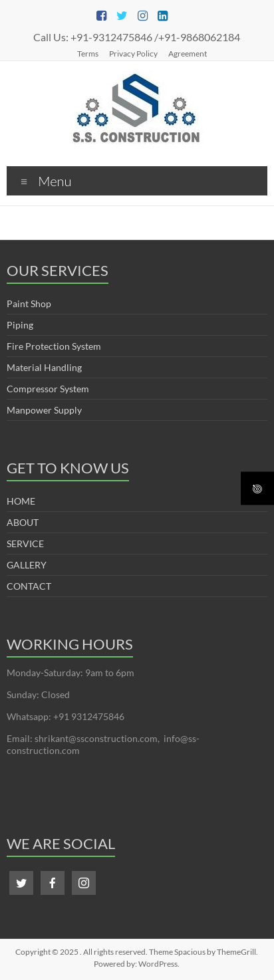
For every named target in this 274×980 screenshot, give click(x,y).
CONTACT (29, 586)
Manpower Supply (44, 410)
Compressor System (48, 389)
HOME (21, 501)
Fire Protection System (54, 346)
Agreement (188, 53)
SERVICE (25, 544)
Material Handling (44, 367)
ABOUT (23, 522)
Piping (20, 325)
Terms (88, 53)
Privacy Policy (133, 53)
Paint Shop (29, 304)
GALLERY (27, 565)
